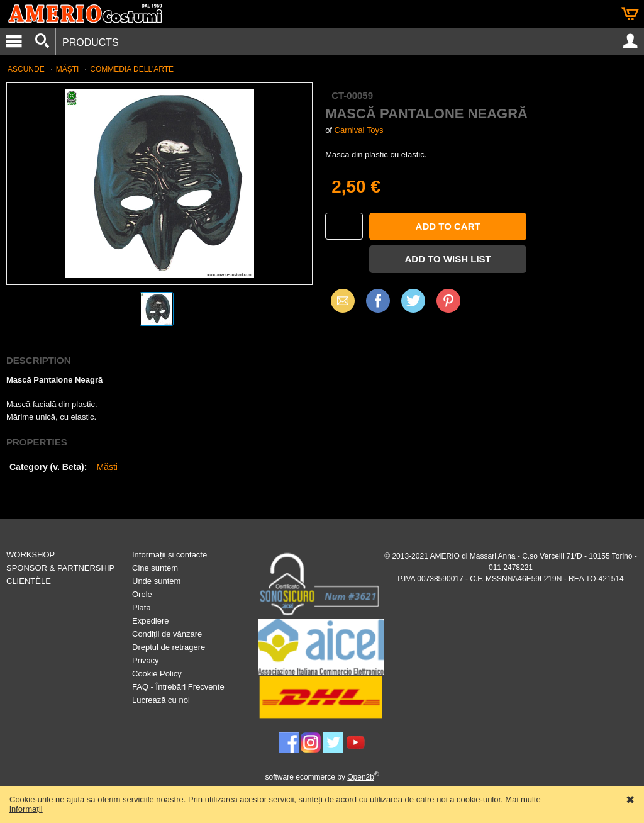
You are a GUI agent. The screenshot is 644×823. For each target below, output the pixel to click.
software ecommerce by (322, 777)
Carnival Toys (359, 130)
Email (339, 300)
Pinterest (448, 300)
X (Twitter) (413, 305)
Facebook (378, 300)
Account (630, 42)
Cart (630, 14)
